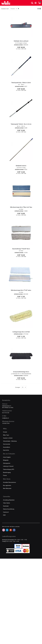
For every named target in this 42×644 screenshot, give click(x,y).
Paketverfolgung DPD (9, 471)
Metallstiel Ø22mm (21, 166)
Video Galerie (6, 504)
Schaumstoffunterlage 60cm (21, 373)
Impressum (6, 514)
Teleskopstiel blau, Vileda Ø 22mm (21, 83)
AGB (4, 516)
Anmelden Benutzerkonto (9, 484)
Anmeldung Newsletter (9, 501)
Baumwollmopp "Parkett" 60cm (21, 249)
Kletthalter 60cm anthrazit (21, 41)
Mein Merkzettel (7, 490)
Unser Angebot (7, 459)
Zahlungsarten (7, 465)
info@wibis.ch (6, 420)
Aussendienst (7, 449)
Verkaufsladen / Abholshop (10, 443)
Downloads (6, 507)
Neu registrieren (7, 487)
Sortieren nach (5, 9)
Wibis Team (6, 436)
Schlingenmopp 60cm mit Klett (21, 333)
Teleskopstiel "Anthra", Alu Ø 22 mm (21, 124)
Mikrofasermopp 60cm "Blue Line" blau (21, 208)
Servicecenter (7, 446)
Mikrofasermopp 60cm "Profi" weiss (21, 291)
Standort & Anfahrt (8, 439)
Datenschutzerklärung (9, 510)
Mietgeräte (6, 462)
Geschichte (6, 452)
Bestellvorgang (7, 474)
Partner (5, 477)
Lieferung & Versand (8, 468)
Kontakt (5, 433)
